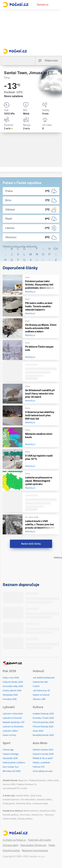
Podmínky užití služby (39, 840)
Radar (52, 845)
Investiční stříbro (44, 800)
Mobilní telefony (31, 811)
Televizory (49, 815)
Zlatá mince (36, 796)
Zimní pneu (25, 815)
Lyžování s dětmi (10, 731)
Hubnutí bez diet (40, 682)
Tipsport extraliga (11, 754)
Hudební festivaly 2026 (43, 714)
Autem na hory (9, 735)
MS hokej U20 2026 (12, 771)
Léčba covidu (53, 780)
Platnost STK (39, 767)
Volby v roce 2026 (11, 678)
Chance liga (8, 750)
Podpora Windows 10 (26, 784)
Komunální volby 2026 (13, 686)
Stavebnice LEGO (47, 811)
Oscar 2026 (38, 731)
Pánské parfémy (25, 819)
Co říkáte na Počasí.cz (14, 840)
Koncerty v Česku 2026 (43, 718)
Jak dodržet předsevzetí (44, 678)
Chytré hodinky (10, 819)
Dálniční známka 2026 (43, 750)
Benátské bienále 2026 (43, 735)
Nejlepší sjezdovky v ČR (13, 722)
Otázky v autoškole (41, 763)
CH (56, 249)
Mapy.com (23, 780)
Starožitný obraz (23, 804)
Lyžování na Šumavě (12, 718)
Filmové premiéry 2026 (43, 722)
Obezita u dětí (39, 699)
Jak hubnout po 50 (41, 691)
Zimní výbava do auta (43, 771)
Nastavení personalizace (35, 850)
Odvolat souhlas (11, 850)
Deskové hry (37, 815)
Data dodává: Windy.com (33, 845)
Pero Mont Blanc (28, 800)
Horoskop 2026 (10, 699)
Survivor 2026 (9, 784)
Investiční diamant (11, 800)
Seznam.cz (43, 5)
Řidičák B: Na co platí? (43, 758)
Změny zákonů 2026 (12, 691)
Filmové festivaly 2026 (43, 727)
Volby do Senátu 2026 (13, 682)
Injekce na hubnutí (41, 695)
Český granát (9, 804)
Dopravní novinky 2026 (43, 754)
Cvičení (36, 686)
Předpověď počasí (37, 780)
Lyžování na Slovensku (13, 727)
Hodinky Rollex (22, 796)
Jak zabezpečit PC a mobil (15, 788)
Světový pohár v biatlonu (14, 763)
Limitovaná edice (40, 804)
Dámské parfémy (10, 815)
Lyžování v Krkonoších (13, 714)
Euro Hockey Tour (11, 767)
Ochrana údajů (10, 845)
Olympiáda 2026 (10, 695)
